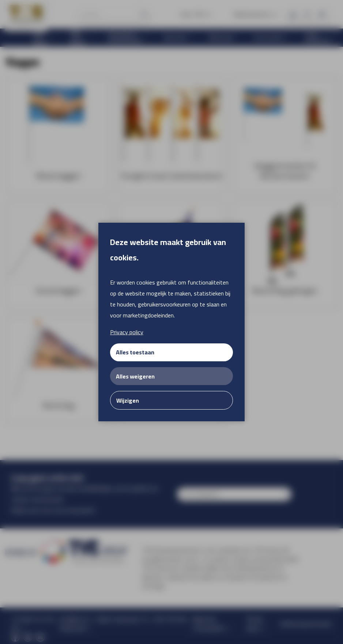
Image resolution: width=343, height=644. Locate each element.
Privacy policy (127, 332)
